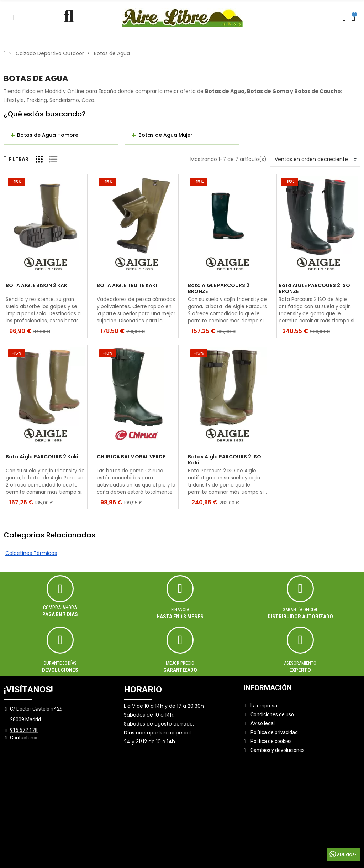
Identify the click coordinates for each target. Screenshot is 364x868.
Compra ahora (60, 608)
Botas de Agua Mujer (165, 135)
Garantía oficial (300, 610)
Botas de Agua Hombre (48, 135)
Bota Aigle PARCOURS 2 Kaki (42, 457)
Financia (180, 610)
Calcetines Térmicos (31, 553)
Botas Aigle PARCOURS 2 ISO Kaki (225, 460)
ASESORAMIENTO (300, 663)
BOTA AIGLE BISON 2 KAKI (37, 286)
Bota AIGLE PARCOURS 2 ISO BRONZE (314, 289)
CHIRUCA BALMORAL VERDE (131, 457)
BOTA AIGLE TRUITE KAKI (127, 286)
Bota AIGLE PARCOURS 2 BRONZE (219, 289)
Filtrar (16, 159)
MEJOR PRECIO (180, 663)
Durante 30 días (60, 663)
